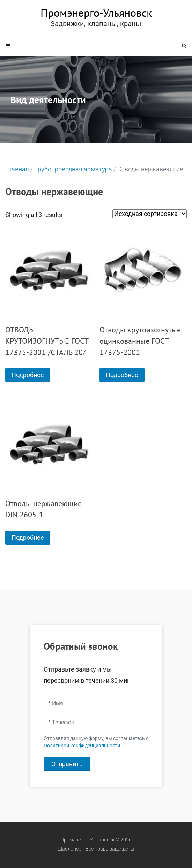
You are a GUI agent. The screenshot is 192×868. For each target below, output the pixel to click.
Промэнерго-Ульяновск (96, 13)
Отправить (67, 764)
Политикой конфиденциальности (82, 746)
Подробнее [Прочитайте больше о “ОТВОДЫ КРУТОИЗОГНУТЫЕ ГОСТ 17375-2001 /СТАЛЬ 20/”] (28, 375)
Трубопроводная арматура (73, 169)
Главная (17, 169)
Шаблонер (69, 849)
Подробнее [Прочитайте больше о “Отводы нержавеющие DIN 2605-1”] (28, 537)
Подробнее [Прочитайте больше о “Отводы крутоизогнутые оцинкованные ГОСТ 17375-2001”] (122, 375)
